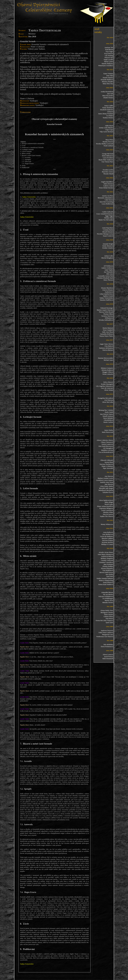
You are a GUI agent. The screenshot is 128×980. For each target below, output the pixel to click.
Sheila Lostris (109, 62)
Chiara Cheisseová (107, 442)
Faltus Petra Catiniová (106, 632)
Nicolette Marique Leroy (105, 234)
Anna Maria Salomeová (105, 554)
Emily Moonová (108, 246)
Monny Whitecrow (107, 524)
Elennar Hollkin (108, 566)
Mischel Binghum (107, 258)
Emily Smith (109, 412)
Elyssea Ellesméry (107, 568)
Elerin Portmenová (107, 647)
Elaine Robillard (108, 108)
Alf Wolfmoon (108, 266)
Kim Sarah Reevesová (106, 446)
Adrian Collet (109, 256)
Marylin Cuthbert (107, 538)
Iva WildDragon (108, 598)
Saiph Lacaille (108, 60)
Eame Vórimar (108, 74)
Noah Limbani (108, 146)
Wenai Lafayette (108, 374)
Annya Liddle (109, 106)
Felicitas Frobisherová (106, 596)
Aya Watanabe (108, 272)
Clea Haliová (109, 346)
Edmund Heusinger (107, 308)
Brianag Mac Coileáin (106, 410)
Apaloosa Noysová (107, 630)
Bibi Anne (110, 274)
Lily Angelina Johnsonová (105, 386)
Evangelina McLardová (105, 398)
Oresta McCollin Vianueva (104, 620)
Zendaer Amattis (108, 248)
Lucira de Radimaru (107, 536)
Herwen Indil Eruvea (106, 572)
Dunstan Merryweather (105, 358)
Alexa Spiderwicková (106, 500)
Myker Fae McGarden (106, 220)
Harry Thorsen (108, 280)
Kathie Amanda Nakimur (105, 578)
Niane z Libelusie (107, 466)
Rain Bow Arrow (108, 172)
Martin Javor (109, 600)
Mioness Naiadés (107, 82)
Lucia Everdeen (108, 158)
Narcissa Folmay (108, 540)
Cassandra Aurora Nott (106, 276)
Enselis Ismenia (108, 78)
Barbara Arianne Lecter (105, 478)
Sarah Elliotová (108, 582)
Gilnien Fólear (108, 616)
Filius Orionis (109, 614)
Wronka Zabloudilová (106, 320)
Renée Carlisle (108, 422)
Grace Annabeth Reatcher (105, 214)
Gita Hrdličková (108, 570)
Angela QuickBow (107, 182)
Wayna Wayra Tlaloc (106, 336)
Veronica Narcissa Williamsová (107, 317)
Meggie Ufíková (108, 372)
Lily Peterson (109, 400)
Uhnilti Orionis (108, 98)
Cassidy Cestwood (107, 560)
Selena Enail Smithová (106, 584)
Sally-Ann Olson (108, 332)
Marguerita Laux (108, 634)
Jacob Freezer (109, 657)
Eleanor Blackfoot (107, 288)
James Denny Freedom (106, 114)
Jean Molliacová (108, 534)
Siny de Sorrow (108, 514)
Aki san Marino (108, 594)
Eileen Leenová (108, 655)
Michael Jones (108, 360)
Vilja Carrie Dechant (106, 132)
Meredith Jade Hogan (106, 488)
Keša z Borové (108, 382)
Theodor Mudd (108, 174)
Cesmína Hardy (108, 230)
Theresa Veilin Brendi (106, 312)
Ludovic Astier (108, 186)
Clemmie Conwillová (106, 562)
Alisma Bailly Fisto (107, 610)
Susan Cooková (108, 236)
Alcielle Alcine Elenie (106, 552)
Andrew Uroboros (107, 268)
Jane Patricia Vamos (106, 414)
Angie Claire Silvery (106, 344)
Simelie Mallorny (107, 64)
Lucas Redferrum (107, 204)
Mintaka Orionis (108, 602)
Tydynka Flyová (108, 492)
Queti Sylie (109, 622)
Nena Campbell (108, 330)
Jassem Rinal (109, 462)
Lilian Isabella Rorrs (106, 294)
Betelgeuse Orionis (107, 612)
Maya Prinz (109, 140)
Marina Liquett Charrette (105, 310)
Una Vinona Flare (107, 162)
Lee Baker (110, 116)
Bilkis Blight (109, 502)
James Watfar (109, 430)
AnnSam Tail (109, 48)
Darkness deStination (106, 348)
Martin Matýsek (108, 328)
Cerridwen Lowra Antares (105, 480)
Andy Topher (109, 270)
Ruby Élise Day (108, 84)
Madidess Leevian (107, 450)
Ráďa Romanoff (108, 659)
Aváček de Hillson (107, 556)
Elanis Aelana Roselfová (105, 506)
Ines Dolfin (109, 574)
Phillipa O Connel (107, 544)
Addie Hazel (109, 126)
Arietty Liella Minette (106, 128)
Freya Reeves (109, 54)
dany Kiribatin (108, 564)
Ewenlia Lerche (108, 170)
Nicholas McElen (107, 542)
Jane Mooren (109, 484)
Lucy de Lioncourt (107, 388)
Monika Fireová (108, 142)
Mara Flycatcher (108, 96)
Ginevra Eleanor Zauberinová (108, 291)
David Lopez (109, 504)
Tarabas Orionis (108, 118)
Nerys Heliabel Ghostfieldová (108, 419)
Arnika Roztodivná (107, 92)
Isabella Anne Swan (107, 482)
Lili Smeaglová (108, 448)
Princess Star (109, 58)
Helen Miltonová (107, 156)
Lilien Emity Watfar (106, 486)
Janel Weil (110, 576)
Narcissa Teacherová (106, 464)
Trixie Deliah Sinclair (106, 188)
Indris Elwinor (108, 184)
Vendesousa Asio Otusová (105, 636)
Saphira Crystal (108, 296)
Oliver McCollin (108, 402)
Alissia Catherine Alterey (105, 440)
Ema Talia (110, 76)
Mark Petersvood (107, 432)
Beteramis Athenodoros (105, 198)
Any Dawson (109, 476)
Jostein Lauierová (107, 444)
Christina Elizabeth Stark (105, 278)
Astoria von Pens (108, 196)
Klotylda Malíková (107, 80)
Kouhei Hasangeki (107, 384)
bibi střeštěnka (108, 645)
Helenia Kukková (107, 370)
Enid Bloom (109, 50)
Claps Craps (109, 130)
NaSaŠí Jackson (108, 416)
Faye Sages (109, 52)
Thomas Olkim (108, 314)
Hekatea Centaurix (107, 368)
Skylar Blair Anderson (106, 160)
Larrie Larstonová (107, 510)
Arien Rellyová (108, 532)
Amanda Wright (108, 244)
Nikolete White (108, 512)
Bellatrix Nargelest (107, 558)
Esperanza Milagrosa (106, 508)
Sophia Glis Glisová (107, 516)
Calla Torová (109, 200)
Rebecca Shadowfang (106, 580)
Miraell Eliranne (108, 232)
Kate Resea (109, 618)
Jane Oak (110, 94)
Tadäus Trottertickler (106, 298)
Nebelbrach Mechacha (106, 490)
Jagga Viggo (109, 216)
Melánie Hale (109, 218)
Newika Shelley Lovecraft (104, 144)
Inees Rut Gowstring (106, 202)
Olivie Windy (109, 390)
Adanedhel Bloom (107, 592)
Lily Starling (109, 56)
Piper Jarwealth (108, 468)
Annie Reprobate (107, 228)
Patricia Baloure (108, 350)
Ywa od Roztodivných (106, 452)
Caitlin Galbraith (108, 212)
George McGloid (107, 154)
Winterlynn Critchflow (106, 66)
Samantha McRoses (107, 334)
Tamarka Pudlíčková (106, 300)
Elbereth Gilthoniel (107, 460)
